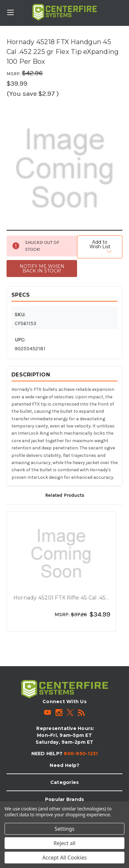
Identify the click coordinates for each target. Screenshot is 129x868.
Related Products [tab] (65, 495)
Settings (64, 829)
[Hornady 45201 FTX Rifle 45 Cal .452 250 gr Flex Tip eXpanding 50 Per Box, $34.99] (61, 554)
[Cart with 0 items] (125, 8)
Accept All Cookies (65, 858)
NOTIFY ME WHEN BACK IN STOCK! (42, 269)
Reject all (64, 843)
